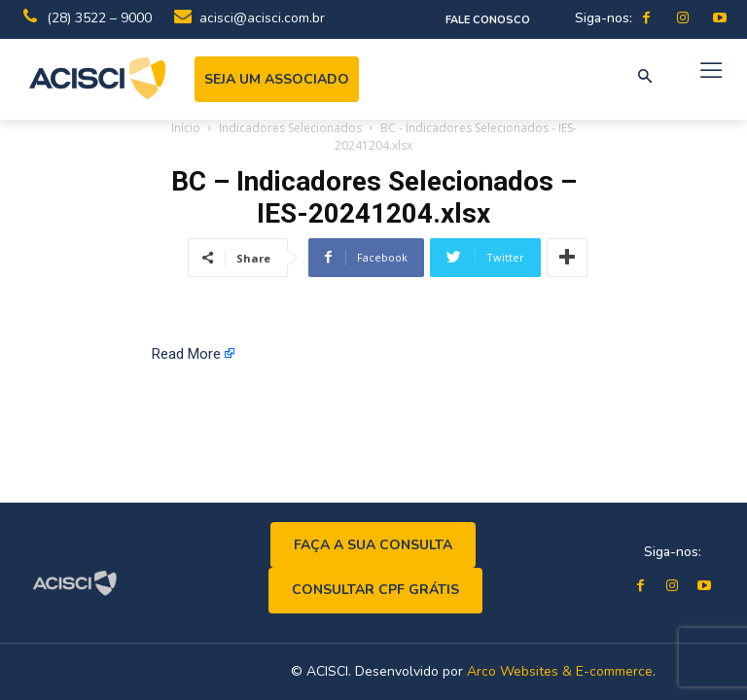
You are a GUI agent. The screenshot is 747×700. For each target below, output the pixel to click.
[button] (645, 78)
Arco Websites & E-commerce (560, 671)
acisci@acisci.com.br (262, 18)
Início (186, 128)
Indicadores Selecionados (290, 128)
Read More (186, 354)
